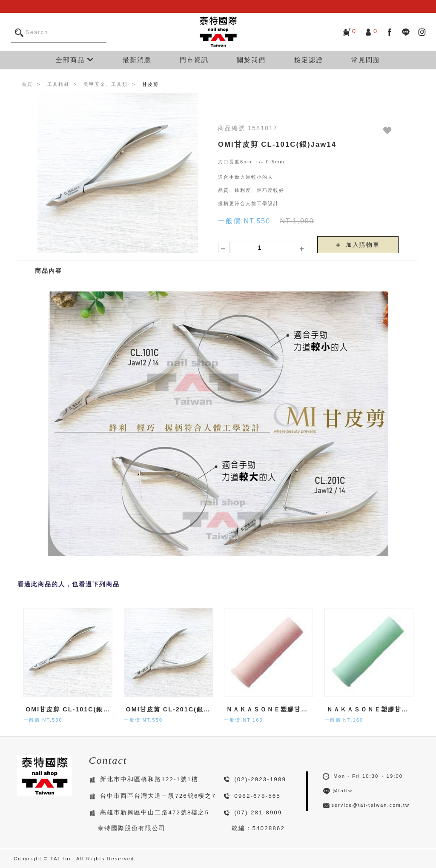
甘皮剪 (151, 84)
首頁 (27, 84)
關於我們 (251, 60)
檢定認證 (309, 60)
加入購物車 (358, 245)
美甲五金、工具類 (106, 84)
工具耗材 (58, 84)
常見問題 (366, 60)
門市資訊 (194, 60)
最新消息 (137, 60)
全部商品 (75, 60)
